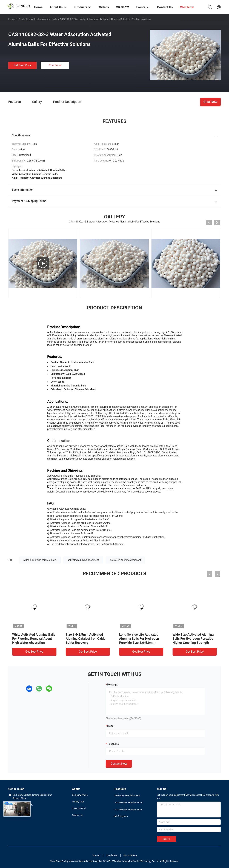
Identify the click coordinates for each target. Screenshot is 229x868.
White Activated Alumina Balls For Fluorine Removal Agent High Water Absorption (34, 639)
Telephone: (113, 744)
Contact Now (119, 764)
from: (110, 726)
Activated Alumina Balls (44, 19)
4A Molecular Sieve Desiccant (128, 810)
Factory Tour (78, 802)
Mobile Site (112, 855)
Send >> (167, 839)
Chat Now (55, 65)
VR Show (122, 7)
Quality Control (79, 808)
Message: (112, 685)
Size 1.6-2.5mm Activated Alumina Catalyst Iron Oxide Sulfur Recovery (86, 639)
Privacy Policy (130, 855)
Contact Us (77, 815)
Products (23, 19)
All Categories (121, 816)
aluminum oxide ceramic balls (40, 560)
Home (12, 19)
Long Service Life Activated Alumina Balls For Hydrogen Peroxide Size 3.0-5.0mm (139, 639)
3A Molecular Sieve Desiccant (128, 802)
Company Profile (80, 795)
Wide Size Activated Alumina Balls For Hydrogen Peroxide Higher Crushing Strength (193, 639)
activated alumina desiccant (125, 560)
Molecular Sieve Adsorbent (127, 795)
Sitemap (96, 855)
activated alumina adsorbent (83, 560)
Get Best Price (23, 65)
